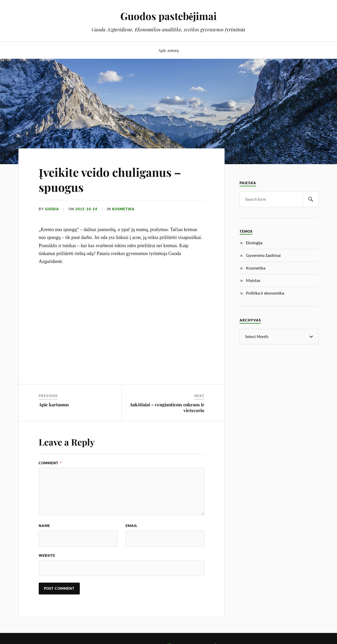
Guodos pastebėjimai (169, 16)
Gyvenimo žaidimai (263, 255)
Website (47, 555)
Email (132, 526)
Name (44, 526)
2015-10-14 (86, 209)
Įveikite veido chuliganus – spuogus (110, 179)
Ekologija (254, 243)
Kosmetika (123, 209)
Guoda (52, 209)
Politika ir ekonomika (265, 293)
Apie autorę (169, 50)
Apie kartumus (54, 404)
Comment (50, 463)
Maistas (253, 280)
